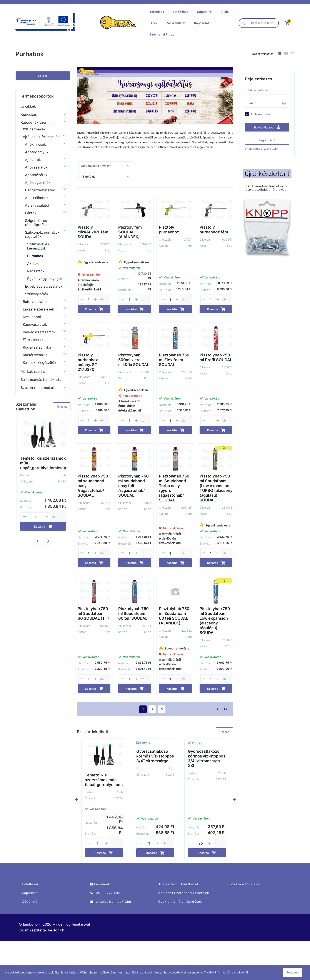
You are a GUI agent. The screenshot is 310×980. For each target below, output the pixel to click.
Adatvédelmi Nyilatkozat (178, 884)
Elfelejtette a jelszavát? (261, 149)
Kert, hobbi (32, 317)
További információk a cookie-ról (226, 972)
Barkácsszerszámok (39, 332)
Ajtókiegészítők (38, 182)
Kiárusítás (29, 114)
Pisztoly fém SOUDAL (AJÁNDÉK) (130, 232)
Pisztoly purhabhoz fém (214, 230)
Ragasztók (36, 271)
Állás (225, 12)
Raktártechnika (35, 355)
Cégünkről (205, 12)
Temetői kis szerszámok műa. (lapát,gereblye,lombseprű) (43, 463)
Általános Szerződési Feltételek (184, 893)
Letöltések (181, 12)
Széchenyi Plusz (162, 34)
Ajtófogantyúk (37, 152)
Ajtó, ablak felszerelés (41, 137)
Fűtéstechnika (34, 340)
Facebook (100, 884)
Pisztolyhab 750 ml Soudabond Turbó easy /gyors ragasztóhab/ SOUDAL (174, 488)
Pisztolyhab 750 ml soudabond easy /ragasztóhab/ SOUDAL (93, 486)
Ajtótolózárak (36, 175)
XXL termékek (34, 129)
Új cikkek (28, 106)
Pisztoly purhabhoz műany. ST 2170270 (88, 362)
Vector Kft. (57, 930)
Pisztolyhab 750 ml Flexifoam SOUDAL (174, 360)
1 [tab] (153, 120)
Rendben (293, 972)
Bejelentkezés (267, 127)
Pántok (31, 213)
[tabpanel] (155, 95)
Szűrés (43, 76)
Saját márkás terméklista (41, 380)
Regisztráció (267, 140)
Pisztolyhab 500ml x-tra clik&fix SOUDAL (134, 360)
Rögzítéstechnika (37, 347)
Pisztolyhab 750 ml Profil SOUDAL (216, 357)
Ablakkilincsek (37, 198)
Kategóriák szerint (36, 122)
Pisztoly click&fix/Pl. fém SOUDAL (93, 232)
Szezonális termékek (38, 388)
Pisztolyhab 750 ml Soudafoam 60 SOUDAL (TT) (93, 613)
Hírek (153, 23)
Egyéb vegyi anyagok (45, 279)
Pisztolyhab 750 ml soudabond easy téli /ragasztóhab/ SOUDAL (133, 486)
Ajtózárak (33, 160)
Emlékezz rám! (261, 114)
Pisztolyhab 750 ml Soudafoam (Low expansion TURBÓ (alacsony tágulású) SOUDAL (216, 488)
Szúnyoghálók (37, 294)
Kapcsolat (202, 23)
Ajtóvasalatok (36, 167)
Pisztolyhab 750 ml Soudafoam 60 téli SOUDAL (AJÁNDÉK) (174, 616)
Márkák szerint (33, 371)
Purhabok (35, 256)
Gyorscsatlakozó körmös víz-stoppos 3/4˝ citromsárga (155, 752)
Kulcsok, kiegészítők (40, 363)
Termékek (157, 12)
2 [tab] (157, 120)
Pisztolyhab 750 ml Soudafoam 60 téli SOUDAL (133, 613)
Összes (62, 407)
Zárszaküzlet (176, 23)
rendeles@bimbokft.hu (111, 902)
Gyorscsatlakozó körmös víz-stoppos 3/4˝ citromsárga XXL (207, 754)
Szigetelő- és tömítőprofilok (37, 223)
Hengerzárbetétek (40, 190)
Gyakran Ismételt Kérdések (180, 902)
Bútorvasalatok (35, 302)
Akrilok (33, 263)
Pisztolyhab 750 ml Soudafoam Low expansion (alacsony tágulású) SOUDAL (215, 621)
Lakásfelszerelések (38, 309)
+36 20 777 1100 (106, 893)
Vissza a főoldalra (243, 884)
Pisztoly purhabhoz (169, 230)
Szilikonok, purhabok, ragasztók (43, 234)
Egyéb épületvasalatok (44, 286)
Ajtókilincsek (35, 144)
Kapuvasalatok (35, 324)
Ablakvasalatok (38, 205)
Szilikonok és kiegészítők (38, 246)
